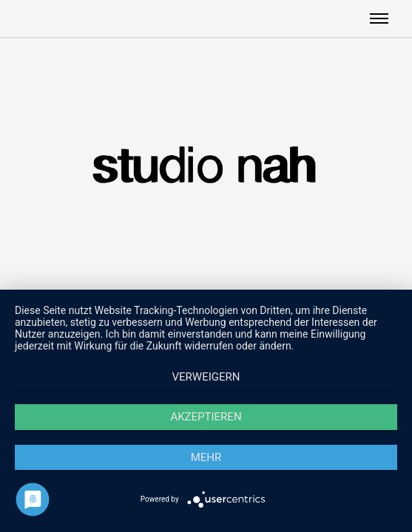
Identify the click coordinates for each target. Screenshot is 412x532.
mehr (206, 457)
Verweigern (206, 377)
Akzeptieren (206, 417)
